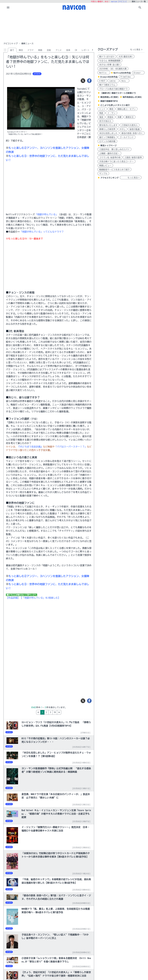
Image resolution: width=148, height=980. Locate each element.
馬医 (101, 113)
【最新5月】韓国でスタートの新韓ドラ (118, 93)
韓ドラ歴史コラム (107, 85)
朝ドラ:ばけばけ (107, 57)
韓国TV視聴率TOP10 (109, 101)
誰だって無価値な (107, 137)
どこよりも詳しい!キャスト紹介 (115, 105)
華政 (111, 109)
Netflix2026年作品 (122, 73)
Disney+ (138, 73)
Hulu (125, 81)
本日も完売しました (108, 133)
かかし (123, 129)
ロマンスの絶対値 (107, 141)
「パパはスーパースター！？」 (71, 447)
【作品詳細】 (13, 598)
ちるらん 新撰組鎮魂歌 (110, 61)
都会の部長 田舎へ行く (132, 133)
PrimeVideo (127, 77)
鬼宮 (101, 117)
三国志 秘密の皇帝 (133, 157)
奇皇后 (110, 117)
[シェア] (89, 81)
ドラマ (30, 50)
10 (67, 712)
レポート (86, 50)
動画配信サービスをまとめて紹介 (114, 170)
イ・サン (111, 113)
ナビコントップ (11, 44)
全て (12, 50)
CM (76, 50)
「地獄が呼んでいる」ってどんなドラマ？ (42, 232)
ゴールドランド (127, 137)
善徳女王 (130, 117)
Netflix (104, 73)
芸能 (49, 50)
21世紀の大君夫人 (130, 125)
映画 (40, 50)
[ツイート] (83, 81)
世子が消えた (105, 121)
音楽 (68, 50)
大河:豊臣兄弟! (126, 57)
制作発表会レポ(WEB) (132, 97)
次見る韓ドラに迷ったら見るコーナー (116, 162)
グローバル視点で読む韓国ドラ (113, 89)
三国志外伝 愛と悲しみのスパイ (114, 149)
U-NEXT (102, 81)
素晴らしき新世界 (107, 129)
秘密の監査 (135, 129)
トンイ (102, 109)
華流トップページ (109, 146)
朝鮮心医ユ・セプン (127, 109)
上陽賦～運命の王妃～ (109, 153)
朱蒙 (120, 117)
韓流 (21, 50)
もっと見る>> (131, 178)
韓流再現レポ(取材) (110, 97)
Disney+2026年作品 (109, 77)
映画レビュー (105, 166)
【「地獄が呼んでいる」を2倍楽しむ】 (40, 598)
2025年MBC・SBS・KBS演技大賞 (113, 69)
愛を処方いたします (108, 125)
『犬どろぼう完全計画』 (30, 447)
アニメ (59, 50)
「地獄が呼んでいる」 (46, 214)
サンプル (103, 174)
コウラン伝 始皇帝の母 (110, 157)
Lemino (113, 81)
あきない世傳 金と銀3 (109, 65)
